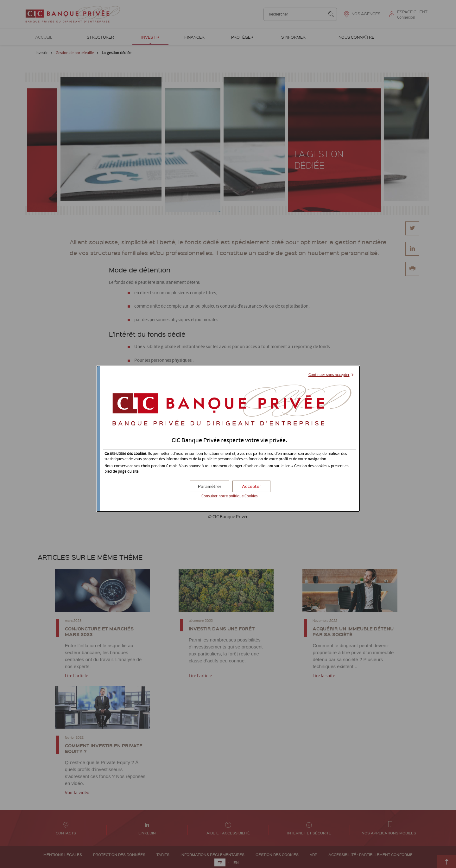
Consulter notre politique (229, 496)
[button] (251, 486)
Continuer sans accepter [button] (329, 375)
